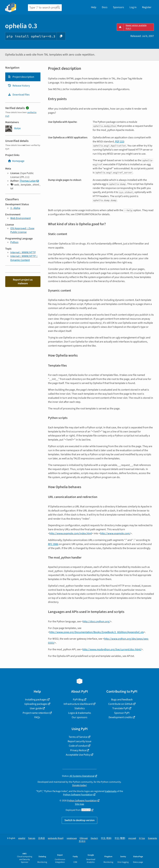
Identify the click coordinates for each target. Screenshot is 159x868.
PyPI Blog (78, 700)
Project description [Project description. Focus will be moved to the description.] (21, 77)
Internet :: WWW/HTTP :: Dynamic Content (24, 258)
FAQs (37, 717)
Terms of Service (78, 737)
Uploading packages (36, 704)
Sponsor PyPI (122, 713)
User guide (36, 708)
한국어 (82, 841)
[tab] (23, 77)
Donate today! (79, 785)
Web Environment (20, 218)
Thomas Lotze (28, 181)
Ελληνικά (84, 838)
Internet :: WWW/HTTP (23, 252)
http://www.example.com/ (115, 533)
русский (132, 838)
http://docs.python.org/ (96, 621)
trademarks (111, 791)
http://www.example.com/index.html (71, 533)
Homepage (16, 161)
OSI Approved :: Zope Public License (22, 230)
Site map (79, 804)
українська (72, 838)
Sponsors (118, 7)
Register (147, 7)
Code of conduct (78, 746)
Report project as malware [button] (23, 282)
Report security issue (79, 741)
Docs (105, 7)
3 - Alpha (15, 208)
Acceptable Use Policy (78, 755)
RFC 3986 (53, 544)
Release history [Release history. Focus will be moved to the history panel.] (19, 86)
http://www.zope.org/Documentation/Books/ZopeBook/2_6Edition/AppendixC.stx (97, 632)
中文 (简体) (106, 838)
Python (14, 242)
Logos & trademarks (80, 713)
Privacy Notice (78, 750)
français (32, 838)
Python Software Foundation (78, 795)
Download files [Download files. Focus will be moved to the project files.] (19, 95)
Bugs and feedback (122, 700)
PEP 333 (120, 142)
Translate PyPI (120, 708)
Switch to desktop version (79, 820)
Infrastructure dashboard (78, 704)
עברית (142, 838)
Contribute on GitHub (120, 704)
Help (94, 7)
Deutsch (94, 838)
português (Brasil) (56, 838)
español (22, 838)
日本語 (42, 838)
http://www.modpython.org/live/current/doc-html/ (112, 649)
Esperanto (152, 838)
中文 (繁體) (120, 838)
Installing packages (36, 700)
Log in (133, 7)
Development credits (120, 717)
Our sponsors (79, 717)
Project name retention (36, 713)
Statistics (80, 708)
